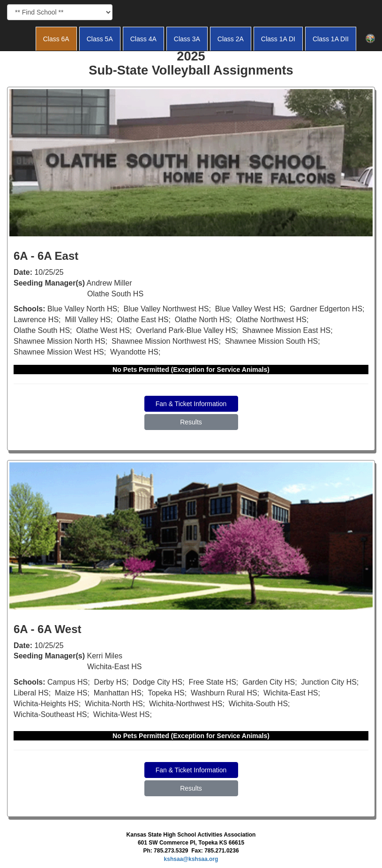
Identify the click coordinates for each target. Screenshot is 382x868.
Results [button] (191, 422)
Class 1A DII (331, 39)
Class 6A (56, 39)
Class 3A (187, 39)
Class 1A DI (278, 39)
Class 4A (143, 39)
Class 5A (100, 39)
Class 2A (231, 39)
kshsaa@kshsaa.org (191, 859)
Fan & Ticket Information (191, 404)
